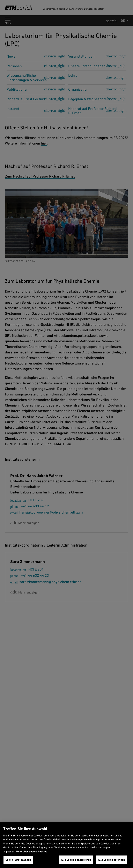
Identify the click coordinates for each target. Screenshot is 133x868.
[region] (66, 845)
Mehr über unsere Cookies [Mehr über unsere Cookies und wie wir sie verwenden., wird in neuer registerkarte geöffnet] (32, 851)
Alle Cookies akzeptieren (76, 860)
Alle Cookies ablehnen (111, 860)
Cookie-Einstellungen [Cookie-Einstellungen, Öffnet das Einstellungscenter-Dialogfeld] (18, 860)
